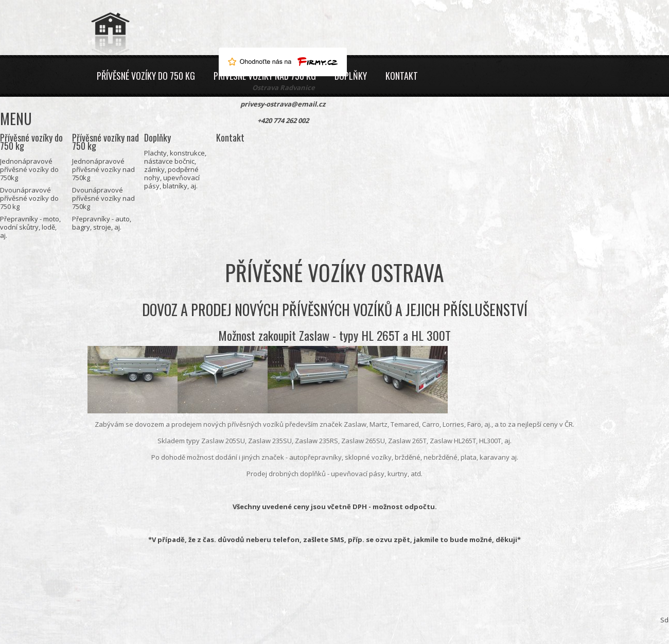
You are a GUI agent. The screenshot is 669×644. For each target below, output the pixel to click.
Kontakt (402, 76)
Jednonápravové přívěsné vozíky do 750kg (29, 169)
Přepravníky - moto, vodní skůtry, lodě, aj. (30, 227)
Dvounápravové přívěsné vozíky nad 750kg (103, 198)
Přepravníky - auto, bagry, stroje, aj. (102, 223)
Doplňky (351, 76)
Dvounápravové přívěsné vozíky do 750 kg (29, 198)
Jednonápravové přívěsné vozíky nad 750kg (103, 169)
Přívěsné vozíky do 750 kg (146, 76)
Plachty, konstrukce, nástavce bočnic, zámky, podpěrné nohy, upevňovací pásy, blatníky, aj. (175, 169)
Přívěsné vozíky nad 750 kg (105, 142)
